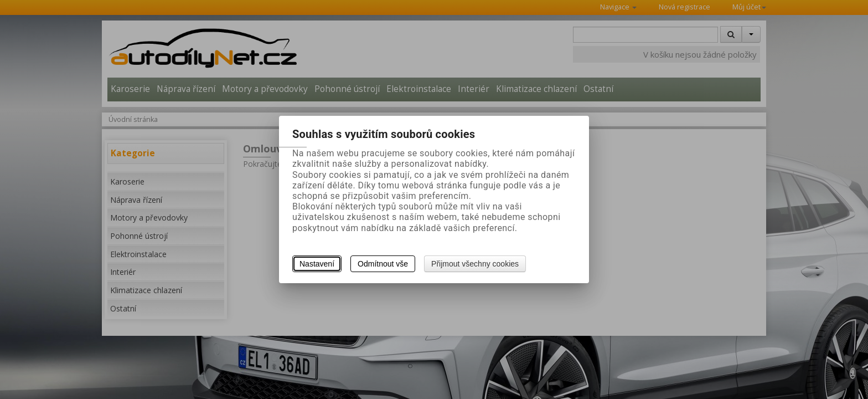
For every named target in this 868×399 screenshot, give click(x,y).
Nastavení (317, 264)
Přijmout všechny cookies (475, 264)
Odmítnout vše (383, 264)
